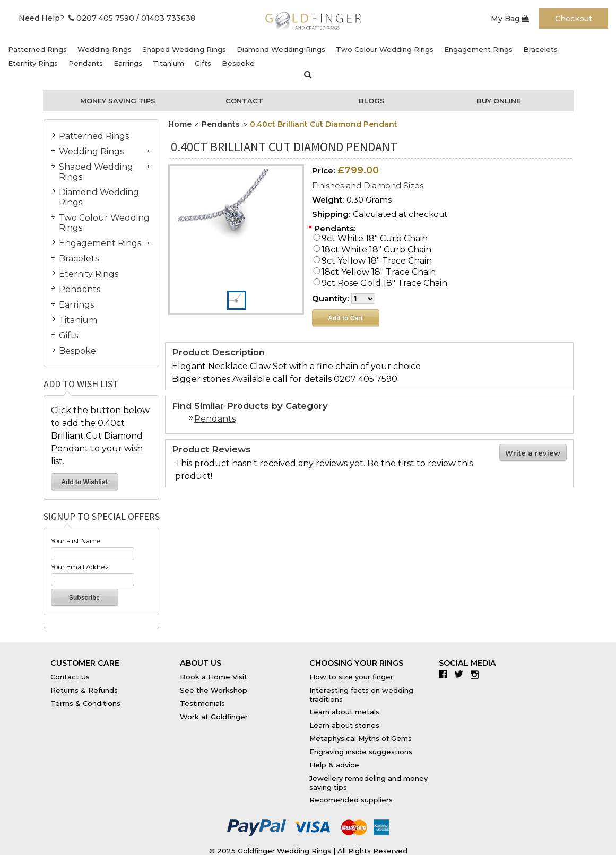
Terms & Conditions (85, 703)
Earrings (128, 63)
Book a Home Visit (214, 677)
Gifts (203, 63)
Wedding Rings (105, 49)
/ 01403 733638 (166, 18)
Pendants (86, 63)
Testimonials (202, 703)
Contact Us (70, 677)
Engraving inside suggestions (361, 752)
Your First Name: (76, 541)
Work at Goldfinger (214, 717)
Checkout (574, 19)
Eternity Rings (33, 63)
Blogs (372, 101)
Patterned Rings (37, 49)
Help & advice (334, 765)
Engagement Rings (478, 49)
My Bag (510, 19)
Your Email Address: (81, 567)
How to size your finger (351, 677)
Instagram (477, 674)
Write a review (533, 453)
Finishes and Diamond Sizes (368, 185)
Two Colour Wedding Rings (385, 49)
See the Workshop (214, 690)
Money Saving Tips (118, 101)
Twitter (461, 674)
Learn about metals (344, 712)
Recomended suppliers (351, 800)
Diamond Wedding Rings (281, 49)
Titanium (168, 63)
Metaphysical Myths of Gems (361, 738)
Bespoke (238, 63)
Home (180, 124)
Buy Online (498, 101)
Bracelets (540, 49)
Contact (244, 101)
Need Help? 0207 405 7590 (76, 18)
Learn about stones (344, 725)
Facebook (445, 674)
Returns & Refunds (84, 690)
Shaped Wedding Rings (184, 49)
